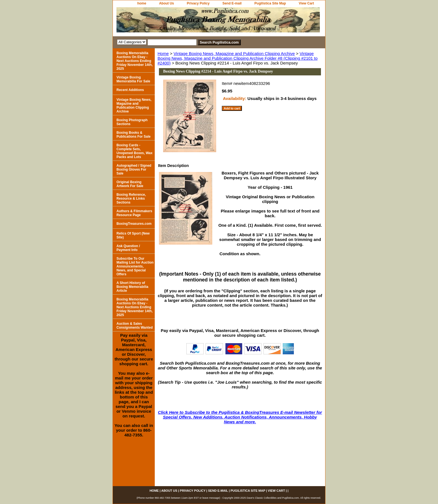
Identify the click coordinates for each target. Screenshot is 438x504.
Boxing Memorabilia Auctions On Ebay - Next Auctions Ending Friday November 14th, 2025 (135, 61)
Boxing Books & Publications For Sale (134, 135)
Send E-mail (232, 3)
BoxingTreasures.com (134, 224)
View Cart (306, 3)
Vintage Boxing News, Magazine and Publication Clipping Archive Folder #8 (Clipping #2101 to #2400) (238, 58)
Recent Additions (130, 90)
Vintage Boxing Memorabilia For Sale (133, 79)
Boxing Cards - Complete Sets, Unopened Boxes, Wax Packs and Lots (135, 151)
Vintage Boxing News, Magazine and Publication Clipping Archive (234, 53)
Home (163, 53)
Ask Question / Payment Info (128, 248)
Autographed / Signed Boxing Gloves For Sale (134, 169)
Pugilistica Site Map (270, 3)
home (142, 3)
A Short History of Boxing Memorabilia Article (132, 287)
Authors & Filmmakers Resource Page (134, 213)
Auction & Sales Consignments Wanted (135, 326)
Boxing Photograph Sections (132, 122)
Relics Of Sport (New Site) (133, 235)
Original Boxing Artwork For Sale (130, 184)
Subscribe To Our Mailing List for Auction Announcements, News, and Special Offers (135, 266)
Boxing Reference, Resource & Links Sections (131, 199)
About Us (166, 3)
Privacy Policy (198, 3)
